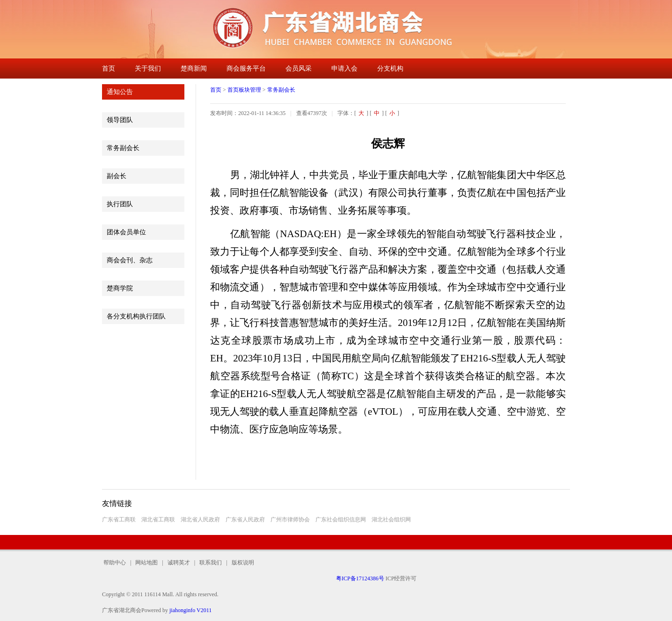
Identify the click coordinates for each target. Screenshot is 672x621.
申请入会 (344, 69)
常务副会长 (123, 148)
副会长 (117, 176)
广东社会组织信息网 (341, 520)
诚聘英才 (179, 563)
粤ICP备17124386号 (360, 578)
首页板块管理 (244, 90)
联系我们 (211, 563)
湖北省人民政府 (200, 520)
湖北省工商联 (158, 520)
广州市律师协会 (290, 520)
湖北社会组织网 (391, 520)
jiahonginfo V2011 (190, 610)
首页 (109, 69)
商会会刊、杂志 (130, 260)
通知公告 (120, 92)
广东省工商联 (119, 520)
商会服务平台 (246, 69)
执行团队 (120, 204)
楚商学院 (120, 288)
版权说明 (241, 563)
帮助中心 (116, 563)
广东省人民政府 (245, 520)
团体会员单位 (126, 232)
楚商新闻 (194, 69)
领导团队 (120, 120)
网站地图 (146, 563)
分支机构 (390, 69)
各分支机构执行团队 (136, 316)
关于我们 (148, 69)
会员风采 (299, 69)
